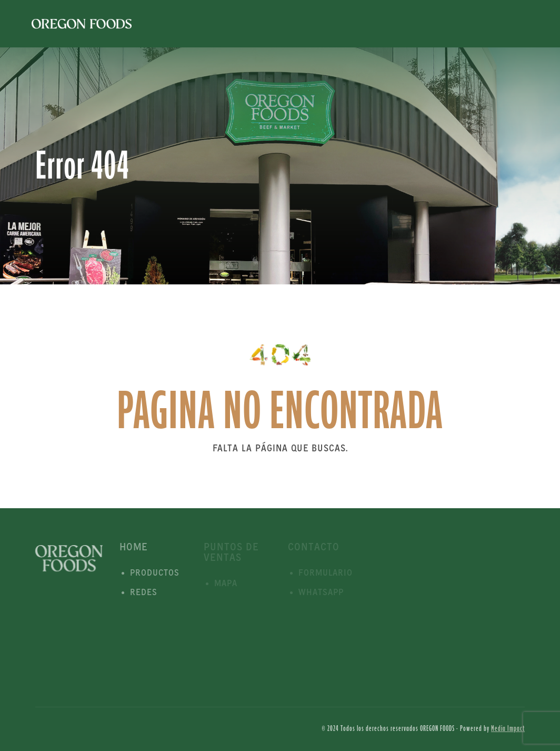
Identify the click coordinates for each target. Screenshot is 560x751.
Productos (155, 573)
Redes (144, 592)
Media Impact (508, 729)
